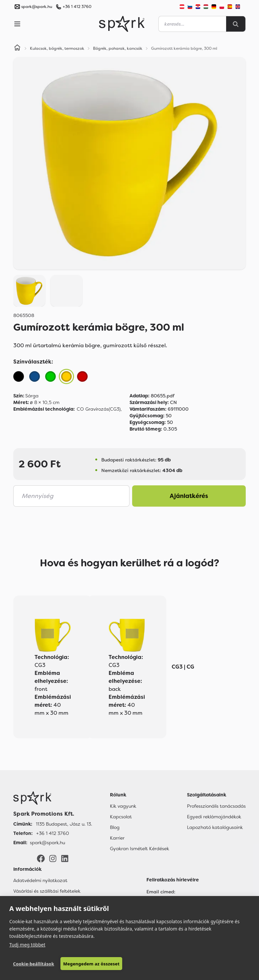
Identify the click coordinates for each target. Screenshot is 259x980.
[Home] (17, 48)
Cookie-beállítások (34, 964)
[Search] (236, 24)
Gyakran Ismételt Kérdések (139, 849)
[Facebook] (41, 858)
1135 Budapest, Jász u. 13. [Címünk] (64, 824)
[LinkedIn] (65, 858)
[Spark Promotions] (122, 24)
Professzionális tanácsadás (216, 806)
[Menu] (17, 24)
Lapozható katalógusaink (215, 827)
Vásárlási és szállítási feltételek (47, 891)
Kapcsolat (121, 817)
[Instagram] (53, 858)
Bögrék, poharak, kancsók (118, 48)
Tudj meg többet (27, 945)
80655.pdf (152, 396)
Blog (115, 827)
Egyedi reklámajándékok (214, 817)
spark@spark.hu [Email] (47, 843)
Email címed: (161, 892)
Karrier (117, 838)
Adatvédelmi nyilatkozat (40, 880)
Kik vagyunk (123, 806)
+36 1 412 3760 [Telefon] (53, 833)
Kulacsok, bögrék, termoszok (57, 48)
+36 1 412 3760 (77, 7)
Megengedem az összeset (91, 964)
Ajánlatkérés (189, 496)
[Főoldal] (53, 798)
